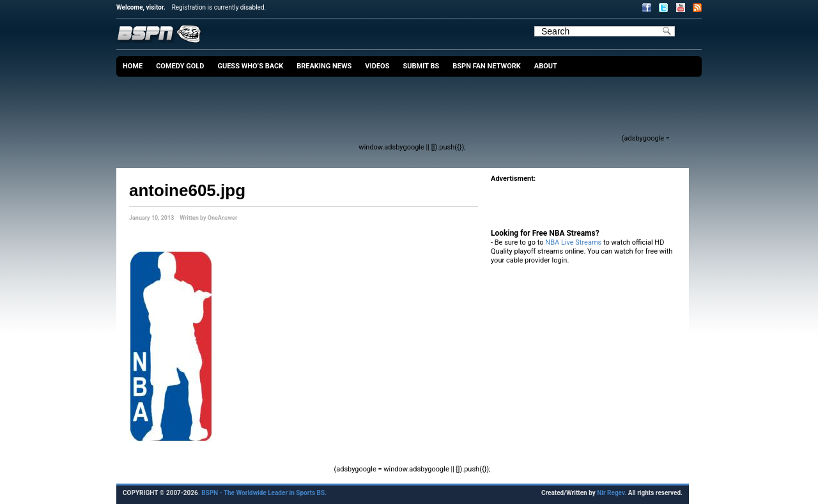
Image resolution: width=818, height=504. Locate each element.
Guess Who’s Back (250, 66)
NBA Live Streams (573, 242)
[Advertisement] (387, 112)
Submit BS (421, 66)
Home (133, 66)
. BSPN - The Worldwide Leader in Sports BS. (262, 493)
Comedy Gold (180, 66)
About (546, 66)
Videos (377, 66)
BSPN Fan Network (487, 66)
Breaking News (324, 66)
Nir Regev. (612, 493)
